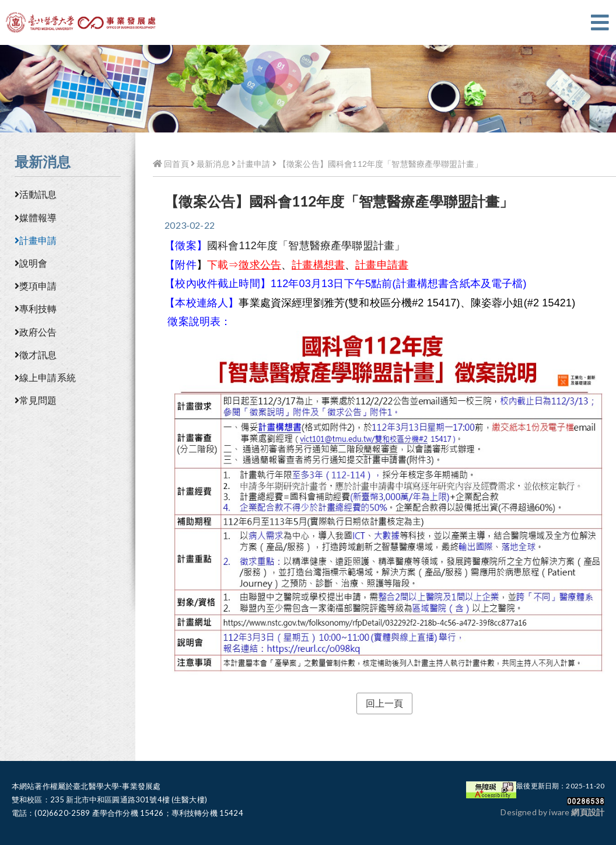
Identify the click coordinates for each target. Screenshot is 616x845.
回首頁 (171, 164)
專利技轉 (36, 308)
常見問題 (36, 400)
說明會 (31, 263)
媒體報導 (36, 217)
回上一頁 (385, 703)
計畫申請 (36, 240)
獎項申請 (36, 286)
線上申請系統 (45, 377)
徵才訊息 (36, 355)
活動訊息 (36, 194)
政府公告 (36, 332)
